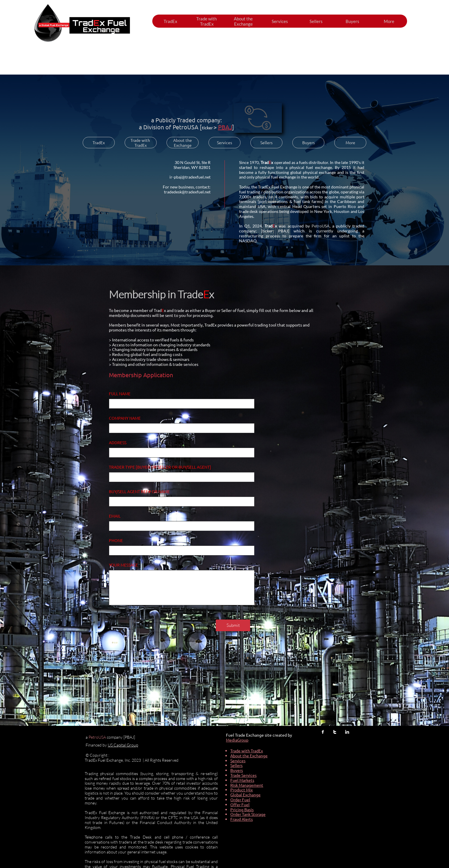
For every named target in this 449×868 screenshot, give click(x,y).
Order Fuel (240, 800)
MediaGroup (237, 740)
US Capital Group (123, 745)
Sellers (236, 765)
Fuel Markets (242, 780)
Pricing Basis (242, 809)
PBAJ (225, 127)
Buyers (237, 770)
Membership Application (141, 375)
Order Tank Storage (248, 814)
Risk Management (247, 785)
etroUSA (98, 737)
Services (238, 761)
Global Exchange (245, 795)
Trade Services (243, 775)
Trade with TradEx (247, 751)
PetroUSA (185, 127)
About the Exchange (249, 756)
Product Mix (242, 790)
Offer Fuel (240, 805)
